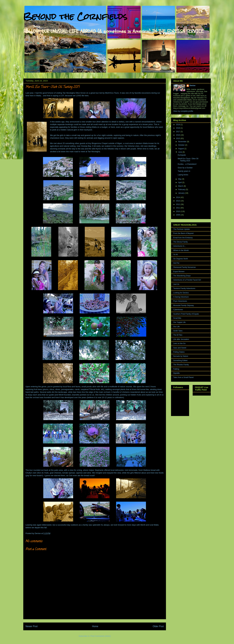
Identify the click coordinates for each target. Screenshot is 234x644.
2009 (178, 215)
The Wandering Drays (182, 276)
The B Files (178, 335)
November (183, 142)
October (182, 145)
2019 (178, 125)
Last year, (30, 93)
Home (95, 626)
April (180, 182)
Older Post (158, 626)
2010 (178, 211)
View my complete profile (183, 111)
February (182, 189)
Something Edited (180, 360)
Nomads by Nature (181, 356)
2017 (178, 132)
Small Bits (177, 318)
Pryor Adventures (180, 301)
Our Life (176, 327)
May (180, 179)
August (181, 149)
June (180, 152)
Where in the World (181, 250)
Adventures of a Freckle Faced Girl (187, 280)
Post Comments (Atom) (101, 636)
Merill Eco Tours (112, 93)
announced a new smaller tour (83, 122)
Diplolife (176, 373)
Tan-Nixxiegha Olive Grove (74, 93)
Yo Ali (176, 255)
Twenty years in (184, 171)
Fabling (176, 369)
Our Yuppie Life (179, 322)
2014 (178, 197)
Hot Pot (176, 263)
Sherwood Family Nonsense (184, 267)
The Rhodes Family (181, 365)
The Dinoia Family (180, 242)
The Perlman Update (182, 229)
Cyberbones (178, 310)
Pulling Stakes (179, 352)
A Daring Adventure (181, 297)
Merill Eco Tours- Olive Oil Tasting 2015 (188, 160)
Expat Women (179, 272)
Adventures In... (180, 246)
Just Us (176, 284)
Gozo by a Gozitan (185, 168)
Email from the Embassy (183, 238)
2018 (178, 128)
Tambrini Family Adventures (184, 288)
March (181, 186)
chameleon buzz (57, 138)
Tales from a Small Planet (183, 377)
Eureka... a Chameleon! (187, 164)
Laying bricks (183, 175)
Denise (192, 85)
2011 (178, 208)
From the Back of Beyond (183, 233)
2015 (178, 138)
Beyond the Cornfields (75, 17)
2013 (178, 201)
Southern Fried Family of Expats (186, 314)
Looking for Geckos (181, 293)
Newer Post (32, 626)
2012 (178, 204)
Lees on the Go (179, 343)
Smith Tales (178, 331)
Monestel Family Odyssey (183, 305)
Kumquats (182, 155)
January (182, 193)
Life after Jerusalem (181, 339)
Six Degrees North (181, 259)
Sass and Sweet (180, 348)
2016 (178, 135)
